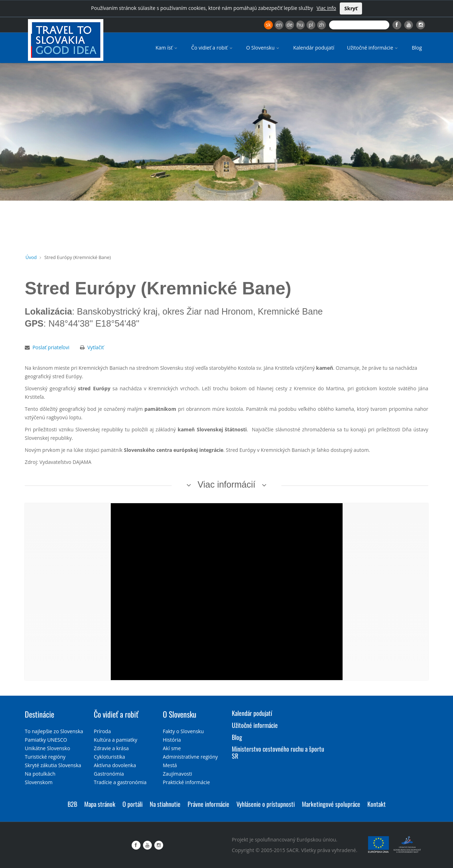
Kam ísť (167, 48)
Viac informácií (226, 484)
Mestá (170, 765)
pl (311, 25)
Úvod (31, 257)
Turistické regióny (45, 757)
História (172, 740)
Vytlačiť (96, 347)
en (279, 25)
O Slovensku (263, 48)
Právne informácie (208, 804)
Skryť (351, 8)
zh (322, 25)
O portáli (133, 804)
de (289, 25)
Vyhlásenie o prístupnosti (266, 804)
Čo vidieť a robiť (212, 48)
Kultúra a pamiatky (116, 740)
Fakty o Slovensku (183, 731)
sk (268, 25)
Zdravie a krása (111, 748)
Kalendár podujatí (314, 48)
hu (300, 25)
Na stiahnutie (165, 804)
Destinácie (39, 714)
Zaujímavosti (177, 774)
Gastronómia (109, 774)
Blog (417, 48)
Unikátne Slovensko (47, 748)
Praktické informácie (186, 782)
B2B (72, 804)
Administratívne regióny (190, 757)
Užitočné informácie (373, 48)
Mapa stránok (100, 804)
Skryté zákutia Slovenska (53, 765)
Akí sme (172, 748)
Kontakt (377, 804)
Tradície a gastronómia (120, 782)
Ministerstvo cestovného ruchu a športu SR (278, 752)
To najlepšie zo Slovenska (54, 731)
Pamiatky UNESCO (46, 740)
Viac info (326, 8)
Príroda (102, 731)
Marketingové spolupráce (331, 804)
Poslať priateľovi (51, 347)
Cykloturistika (109, 757)
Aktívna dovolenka (115, 765)
